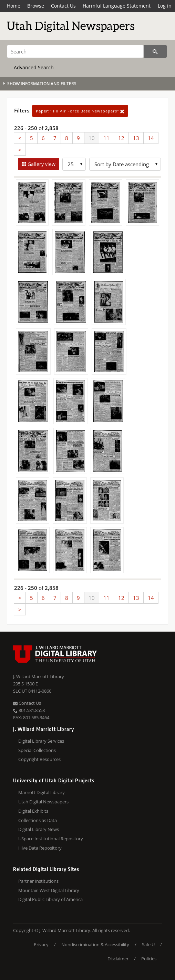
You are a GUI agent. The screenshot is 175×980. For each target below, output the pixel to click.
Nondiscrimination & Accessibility (95, 944)
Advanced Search (34, 67)
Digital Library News (39, 829)
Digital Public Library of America (50, 899)
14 (151, 138)
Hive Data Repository (40, 848)
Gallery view (41, 164)
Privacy (41, 944)
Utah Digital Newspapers (43, 802)
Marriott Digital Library (42, 792)
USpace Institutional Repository (51, 839)
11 (106, 138)
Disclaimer (118, 959)
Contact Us (63, 6)
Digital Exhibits (33, 811)
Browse (36, 6)
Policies (149, 959)
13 (136, 138)
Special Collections (37, 750)
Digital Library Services (41, 741)
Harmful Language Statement (117, 6)
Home (14, 6)
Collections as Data (38, 820)
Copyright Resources (39, 759)
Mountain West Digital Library (49, 890)
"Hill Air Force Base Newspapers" (80, 111)
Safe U (148, 944)
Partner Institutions (38, 881)
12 (121, 138)
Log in (165, 6)
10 (92, 138)
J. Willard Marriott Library (39, 676)
